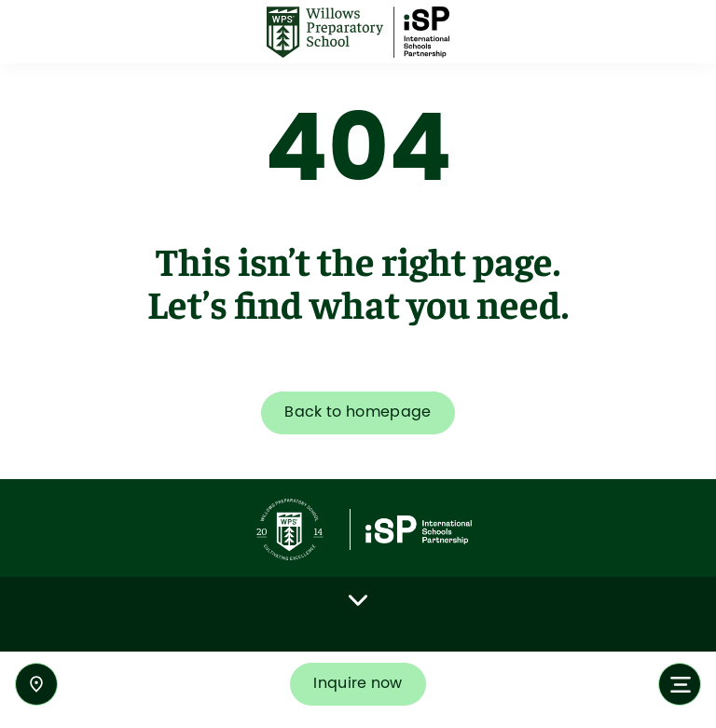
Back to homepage (358, 412)
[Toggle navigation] (680, 684)
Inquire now (358, 684)
